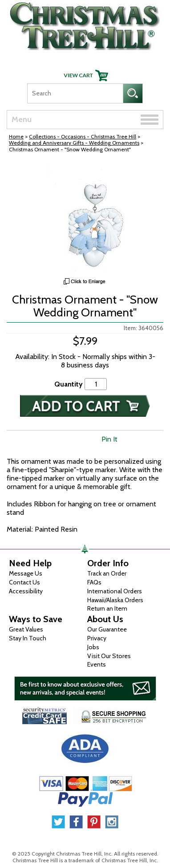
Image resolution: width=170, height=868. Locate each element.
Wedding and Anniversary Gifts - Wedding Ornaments (74, 143)
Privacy (97, 638)
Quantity (69, 384)
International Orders (115, 591)
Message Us (26, 573)
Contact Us (24, 582)
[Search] (75, 93)
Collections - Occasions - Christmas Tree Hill (83, 136)
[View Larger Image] (85, 220)
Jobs (93, 647)
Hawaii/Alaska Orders (115, 600)
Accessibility (26, 591)
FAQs (94, 582)
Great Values (26, 629)
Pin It (109, 439)
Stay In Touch (28, 638)
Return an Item (107, 608)
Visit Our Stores (109, 656)
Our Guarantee (107, 629)
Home (16, 136)
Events (97, 664)
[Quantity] (96, 384)
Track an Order (107, 573)
